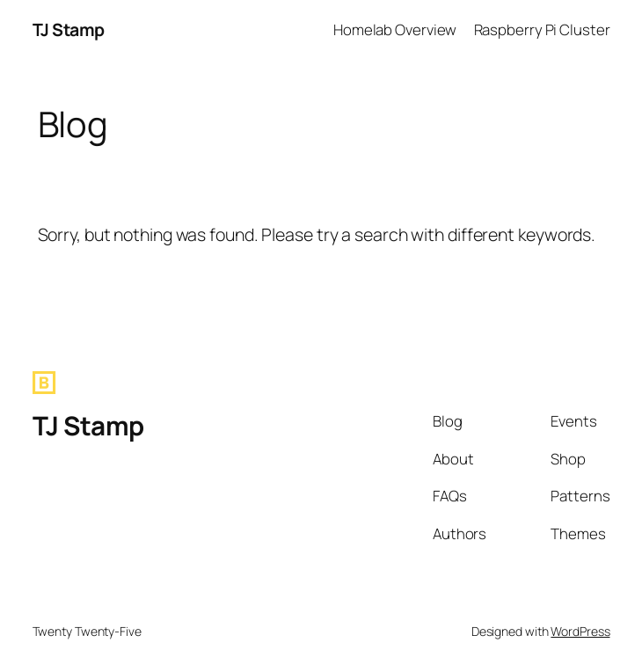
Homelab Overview (395, 29)
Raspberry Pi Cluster (542, 29)
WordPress (580, 631)
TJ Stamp (69, 29)
